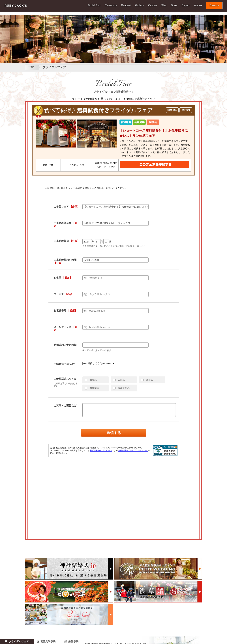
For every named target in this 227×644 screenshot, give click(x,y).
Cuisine (153, 5)
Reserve (214, 5)
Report (186, 5)
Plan (164, 5)
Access (198, 5)
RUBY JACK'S (16, 6)
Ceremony (111, 5)
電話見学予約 (46, 641)
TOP (31, 67)
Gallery (140, 5)
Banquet (126, 5)
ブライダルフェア (17, 641)
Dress (174, 5)
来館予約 (71, 641)
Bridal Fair (94, 5)
